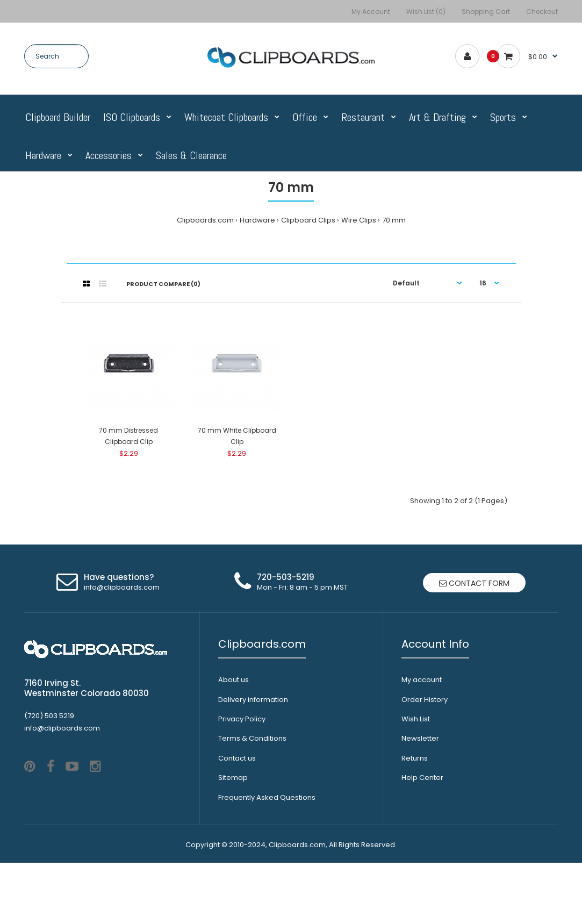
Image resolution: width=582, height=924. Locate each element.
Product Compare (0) (163, 284)
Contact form (474, 583)
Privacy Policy (242, 719)
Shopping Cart (486, 12)
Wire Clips (359, 220)
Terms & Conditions (252, 738)
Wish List (416, 719)
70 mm (394, 220)
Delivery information (253, 700)
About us (233, 680)
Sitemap (233, 778)
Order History (425, 700)
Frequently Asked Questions (267, 797)
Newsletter (420, 738)
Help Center (422, 778)
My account (422, 680)
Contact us (237, 758)
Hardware (257, 220)
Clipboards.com (205, 220)
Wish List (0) (426, 12)
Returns (415, 758)
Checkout (542, 12)
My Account (371, 12)
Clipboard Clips (308, 220)
